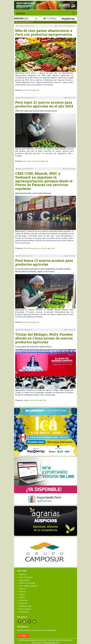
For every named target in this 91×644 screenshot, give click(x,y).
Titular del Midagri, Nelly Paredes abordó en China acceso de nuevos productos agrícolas (44, 338)
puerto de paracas (31, 248)
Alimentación (24, 580)
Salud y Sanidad (25, 609)
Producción (23, 600)
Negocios (23, 592)
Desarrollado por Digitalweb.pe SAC (45, 643)
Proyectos (23, 603)
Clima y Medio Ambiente (28, 586)
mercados (27, 161)
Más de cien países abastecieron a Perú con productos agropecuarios (44, 32)
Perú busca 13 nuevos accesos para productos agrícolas (44, 262)
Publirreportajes (25, 606)
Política (22, 597)
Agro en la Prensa (26, 577)
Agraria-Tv (23, 574)
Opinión (22, 594)
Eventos (22, 589)
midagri (26, 400)
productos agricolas (31, 90)
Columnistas (24, 612)
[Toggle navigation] (74, 13)
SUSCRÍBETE (23, 636)
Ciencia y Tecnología (27, 583)
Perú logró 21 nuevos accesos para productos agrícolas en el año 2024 (44, 104)
